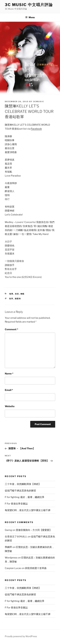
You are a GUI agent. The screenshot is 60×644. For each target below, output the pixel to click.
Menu (30, 17)
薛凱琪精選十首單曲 (36, 568)
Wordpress (11, 558)
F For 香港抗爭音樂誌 (16, 504)
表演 (17, 294)
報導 (11, 294)
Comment (11, 329)
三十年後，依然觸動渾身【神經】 (23, 484)
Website (10, 406)
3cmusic (39, 102)
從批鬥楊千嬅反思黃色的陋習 (20, 491)
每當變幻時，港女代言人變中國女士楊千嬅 (28, 510)
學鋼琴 (8, 547)
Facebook (36, 129)
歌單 (11, 299)
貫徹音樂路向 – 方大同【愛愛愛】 (34, 530)
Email (9, 390)
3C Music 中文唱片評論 (29, 5)
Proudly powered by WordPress (21, 636)
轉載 (23, 294)
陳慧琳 (18, 299)
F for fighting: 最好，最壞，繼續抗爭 (25, 497)
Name (9, 374)
